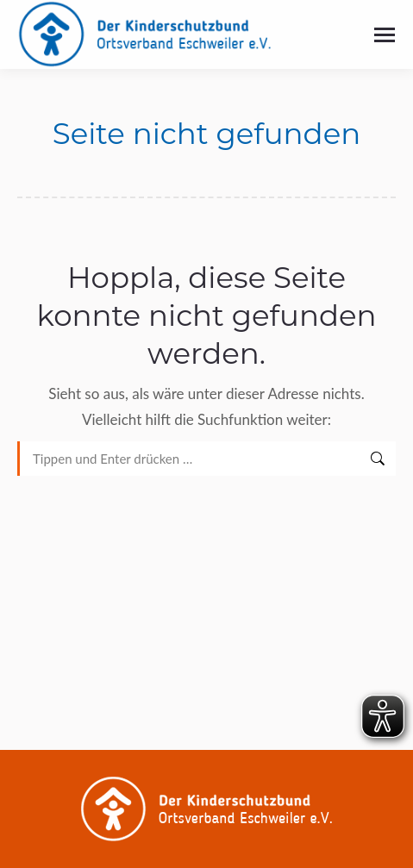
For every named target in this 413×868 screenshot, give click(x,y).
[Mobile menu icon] (385, 35)
